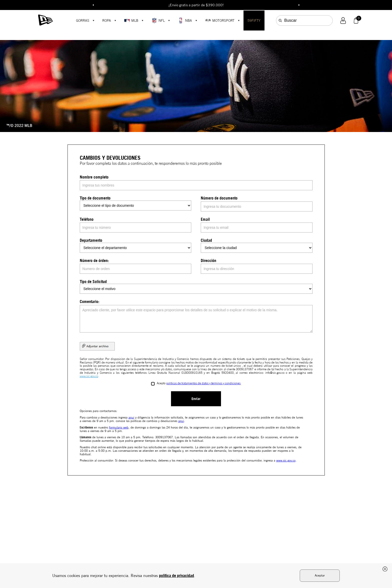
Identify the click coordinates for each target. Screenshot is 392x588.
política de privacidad (176, 575)
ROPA (107, 20)
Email (205, 219)
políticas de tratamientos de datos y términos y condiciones (203, 383)
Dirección (208, 260)
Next (299, 5)
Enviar (196, 399)
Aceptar (320, 575)
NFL (158, 20)
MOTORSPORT (220, 20)
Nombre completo (94, 177)
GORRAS (83, 20)
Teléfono (87, 219)
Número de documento (219, 198)
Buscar (290, 20)
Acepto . (199, 383)
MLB (131, 20)
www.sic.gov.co (89, 376)
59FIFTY (254, 20)
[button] (343, 21)
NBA (185, 20)
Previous (93, 5)
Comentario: (89, 301)
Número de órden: (94, 260)
